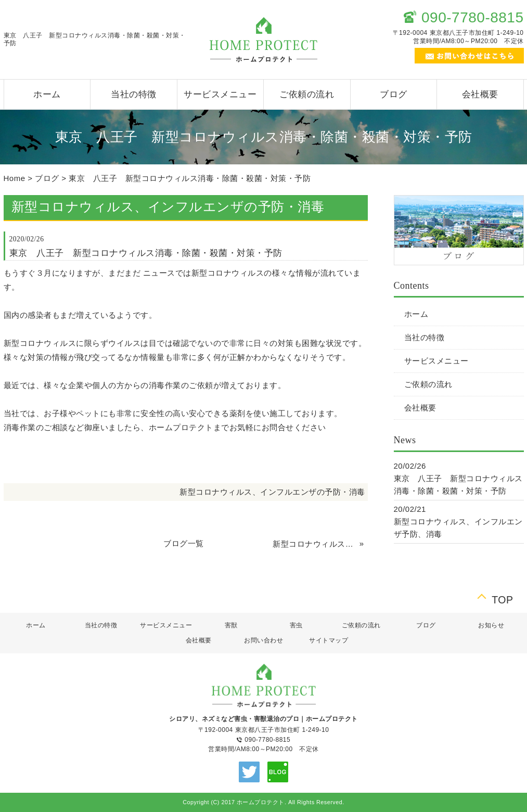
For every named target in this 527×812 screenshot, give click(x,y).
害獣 (231, 625)
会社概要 (480, 94)
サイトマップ (329, 640)
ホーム (47, 94)
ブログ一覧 (184, 543)
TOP (502, 598)
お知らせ (491, 625)
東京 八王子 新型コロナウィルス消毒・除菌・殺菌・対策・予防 (190, 178)
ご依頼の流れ (307, 94)
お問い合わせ (263, 640)
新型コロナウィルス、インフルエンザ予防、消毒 (315, 544)
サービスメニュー (220, 94)
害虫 (296, 625)
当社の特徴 (134, 94)
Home (15, 178)
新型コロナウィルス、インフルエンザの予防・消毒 (272, 492)
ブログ (394, 94)
